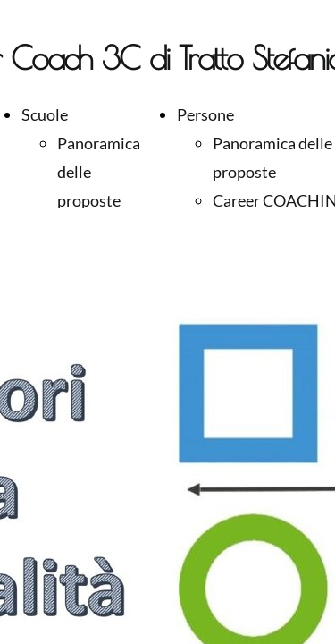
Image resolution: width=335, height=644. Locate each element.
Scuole (45, 114)
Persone (205, 114)
